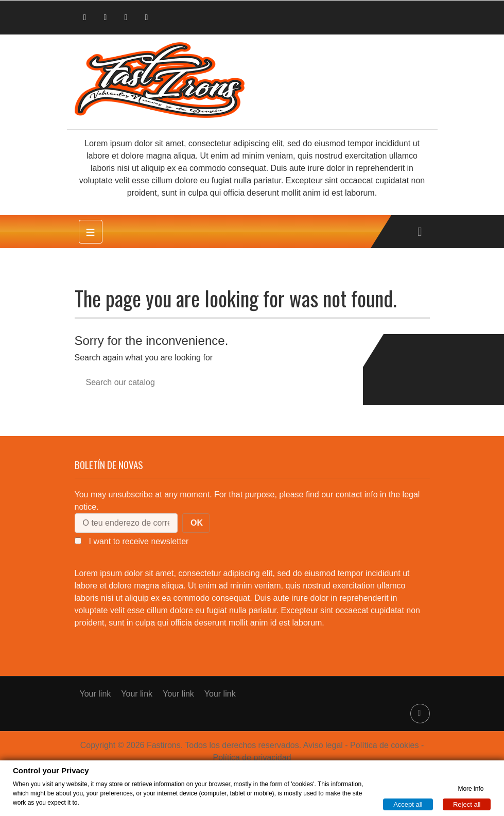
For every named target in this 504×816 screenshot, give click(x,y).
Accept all (408, 804)
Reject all (467, 804)
